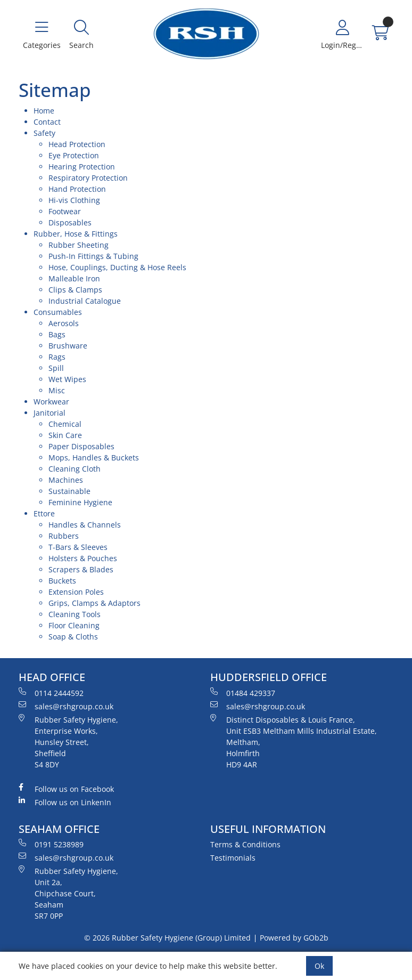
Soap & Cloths (73, 637)
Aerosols (64, 323)
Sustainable (69, 491)
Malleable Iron (74, 278)
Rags (57, 357)
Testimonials (233, 858)
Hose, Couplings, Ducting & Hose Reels (117, 267)
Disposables (70, 222)
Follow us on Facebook (66, 789)
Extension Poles (76, 592)
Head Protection (77, 144)
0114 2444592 (51, 693)
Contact (47, 122)
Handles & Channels (85, 525)
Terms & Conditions (245, 844)
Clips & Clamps (75, 290)
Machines (66, 480)
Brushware (68, 346)
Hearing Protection (82, 167)
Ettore (44, 513)
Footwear (65, 211)
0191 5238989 (51, 844)
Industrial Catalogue (85, 301)
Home (44, 111)
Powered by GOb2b (294, 938)
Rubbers (64, 536)
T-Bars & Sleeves (78, 547)
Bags (57, 334)
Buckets (62, 581)
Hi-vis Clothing (74, 200)
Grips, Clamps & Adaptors (94, 603)
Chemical (65, 424)
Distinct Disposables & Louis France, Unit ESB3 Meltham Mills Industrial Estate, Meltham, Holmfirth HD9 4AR (294, 742)
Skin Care (65, 435)
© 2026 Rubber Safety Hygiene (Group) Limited (167, 938)
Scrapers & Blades (81, 569)
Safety (44, 133)
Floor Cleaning (74, 625)
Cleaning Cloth (75, 469)
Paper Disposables (81, 446)
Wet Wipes (67, 379)
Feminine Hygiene (80, 502)
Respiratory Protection (88, 178)
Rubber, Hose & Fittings (76, 234)
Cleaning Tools (75, 614)
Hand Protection (77, 189)
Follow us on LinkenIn (65, 802)
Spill (56, 368)
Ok (319, 966)
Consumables (58, 312)
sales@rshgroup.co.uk (66, 706)
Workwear (51, 402)
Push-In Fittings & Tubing (93, 256)
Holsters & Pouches (83, 558)
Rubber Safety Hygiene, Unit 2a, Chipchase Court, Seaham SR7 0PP (68, 893)
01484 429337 (243, 693)
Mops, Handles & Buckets (94, 457)
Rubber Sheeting (79, 245)
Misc (57, 390)
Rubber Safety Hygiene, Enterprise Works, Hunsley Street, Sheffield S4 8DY (68, 742)
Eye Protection (74, 155)
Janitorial (50, 413)
